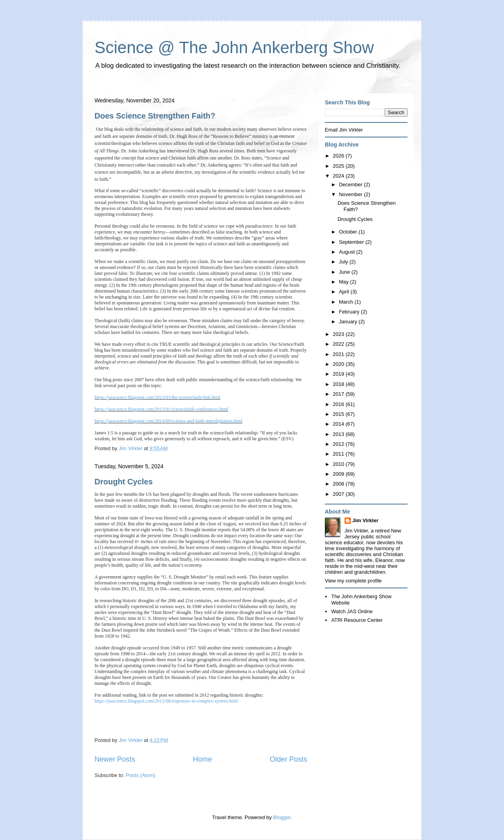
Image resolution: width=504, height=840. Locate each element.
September (352, 242)
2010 (339, 464)
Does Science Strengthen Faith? (155, 116)
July (344, 262)
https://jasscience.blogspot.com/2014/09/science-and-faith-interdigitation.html (169, 421)
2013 (339, 434)
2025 (339, 166)
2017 (339, 394)
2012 (339, 444)
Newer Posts (115, 759)
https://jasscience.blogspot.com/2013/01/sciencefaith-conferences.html (161, 409)
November (352, 194)
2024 (339, 176)
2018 (339, 384)
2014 (339, 424)
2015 (339, 414)
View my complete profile (353, 581)
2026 (339, 156)
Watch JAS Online (352, 611)
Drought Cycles (124, 482)
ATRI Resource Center (357, 620)
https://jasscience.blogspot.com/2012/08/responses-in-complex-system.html (166, 701)
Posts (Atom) (141, 775)
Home (203, 759)
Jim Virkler (365, 520)
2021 (339, 354)
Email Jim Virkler (344, 130)
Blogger (282, 817)
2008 (339, 484)
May (345, 282)
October (349, 232)
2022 (339, 344)
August (348, 252)
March (347, 302)
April (345, 292)
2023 (339, 334)
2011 (339, 454)
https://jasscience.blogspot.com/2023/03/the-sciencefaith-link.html (157, 397)
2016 (339, 404)
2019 (339, 374)
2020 (339, 364)
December (352, 185)
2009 (339, 474)
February (350, 312)
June (345, 272)
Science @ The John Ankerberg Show (234, 47)
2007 (339, 494)
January (349, 322)
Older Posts (288, 759)
